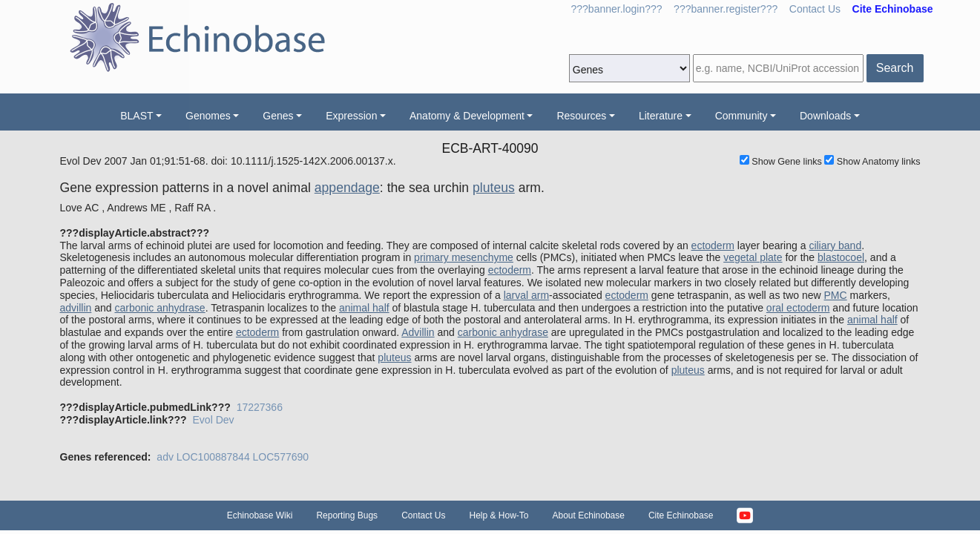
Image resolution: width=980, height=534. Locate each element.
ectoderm (713, 245)
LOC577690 (281, 457)
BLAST (137, 116)
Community (741, 116)
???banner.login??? (617, 9)
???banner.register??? (726, 9)
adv (165, 457)
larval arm (526, 295)
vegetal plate (753, 257)
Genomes (208, 116)
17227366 (260, 407)
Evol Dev (214, 420)
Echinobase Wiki (260, 515)
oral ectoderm (798, 308)
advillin (76, 308)
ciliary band (835, 245)
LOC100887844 (213, 457)
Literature (661, 116)
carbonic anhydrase (160, 308)
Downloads (825, 116)
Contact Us (815, 9)
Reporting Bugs (347, 515)
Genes (278, 116)
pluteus (494, 188)
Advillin (418, 332)
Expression (351, 116)
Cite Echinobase (681, 515)
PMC (836, 295)
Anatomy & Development (467, 116)
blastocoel (841, 257)
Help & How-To (499, 515)
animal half (364, 308)
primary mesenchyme (464, 257)
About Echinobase (589, 515)
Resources (581, 116)
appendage (347, 188)
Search (895, 68)
